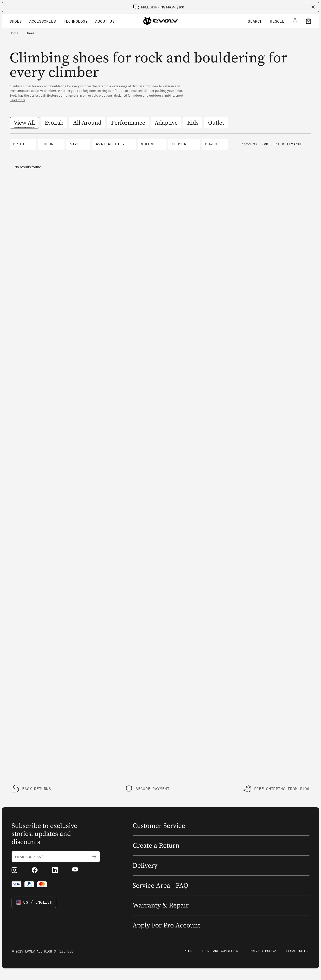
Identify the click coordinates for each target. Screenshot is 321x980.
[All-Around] (87, 123)
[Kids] (193, 123)
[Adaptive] (166, 123)
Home (14, 33)
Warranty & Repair (161, 905)
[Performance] (128, 123)
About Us (105, 21)
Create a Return (156, 845)
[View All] (24, 123)
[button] (23, 144)
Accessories (43, 21)
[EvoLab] (54, 123)
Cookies (185, 951)
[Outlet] (216, 123)
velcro (96, 95)
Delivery (145, 865)
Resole (277, 21)
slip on (82, 95)
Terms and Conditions (221, 951)
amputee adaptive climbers (37, 91)
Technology (76, 21)
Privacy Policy (263, 951)
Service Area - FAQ (160, 885)
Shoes (16, 21)
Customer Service (159, 826)
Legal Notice (298, 951)
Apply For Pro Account (166, 925)
